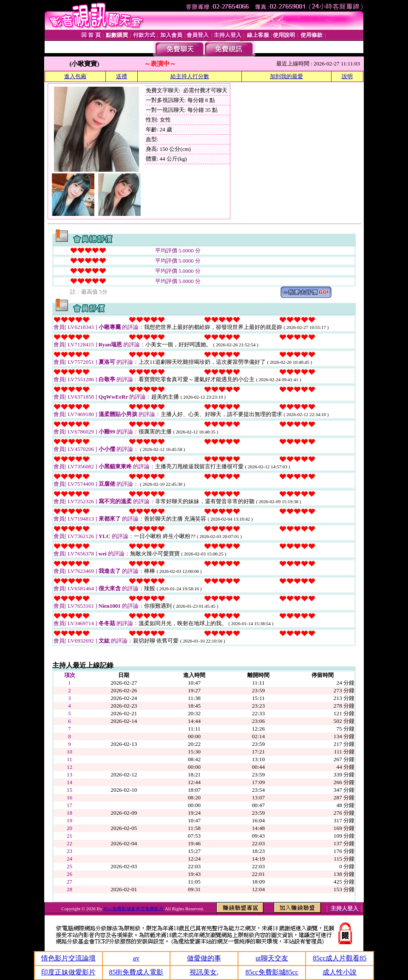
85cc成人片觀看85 (340, 958)
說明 (347, 76)
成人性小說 (340, 972)
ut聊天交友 (272, 958)
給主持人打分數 (190, 76)
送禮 (122, 76)
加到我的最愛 (286, 76)
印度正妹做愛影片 (68, 972)
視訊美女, (204, 972)
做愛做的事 (204, 958)
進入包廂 (75, 76)
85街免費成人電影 (136, 972)
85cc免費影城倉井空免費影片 (134, 909)
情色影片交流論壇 (68, 958)
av (136, 958)
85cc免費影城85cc (272, 972)
